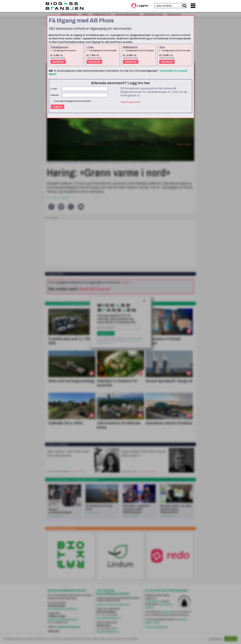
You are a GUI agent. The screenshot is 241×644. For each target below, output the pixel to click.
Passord (55, 95)
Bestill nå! (58, 62)
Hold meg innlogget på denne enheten (71, 101)
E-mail (54, 89)
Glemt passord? (131, 102)
